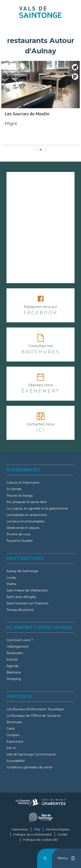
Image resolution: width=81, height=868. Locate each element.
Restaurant (15, 653)
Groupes (13, 735)
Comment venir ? (20, 640)
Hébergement (17, 647)
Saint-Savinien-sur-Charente (27, 603)
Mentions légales (58, 829)
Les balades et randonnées (27, 515)
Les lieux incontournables (25, 521)
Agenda (12, 666)
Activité (12, 659)
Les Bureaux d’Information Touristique (35, 709)
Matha (11, 584)
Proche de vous (18, 534)
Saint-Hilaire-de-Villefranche (27, 590)
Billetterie (14, 672)
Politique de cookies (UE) (40, 840)
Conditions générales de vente (29, 767)
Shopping (14, 679)
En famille (14, 489)
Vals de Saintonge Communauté (31, 754)
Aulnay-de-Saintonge (22, 571)
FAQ (37, 829)
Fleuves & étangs (20, 496)
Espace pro (15, 741)
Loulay (11, 578)
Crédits (63, 835)
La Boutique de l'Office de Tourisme (34, 716)
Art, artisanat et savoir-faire (27, 502)
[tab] (36, 150)
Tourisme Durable (20, 541)
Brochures (14, 722)
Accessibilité (16, 761)
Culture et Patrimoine (23, 483)
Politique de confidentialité (33, 835)
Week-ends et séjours (23, 528)
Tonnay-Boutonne (20, 610)
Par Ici (11, 748)
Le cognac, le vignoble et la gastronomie (37, 508)
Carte (11, 729)
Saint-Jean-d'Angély (21, 597)
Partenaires (20, 829)
